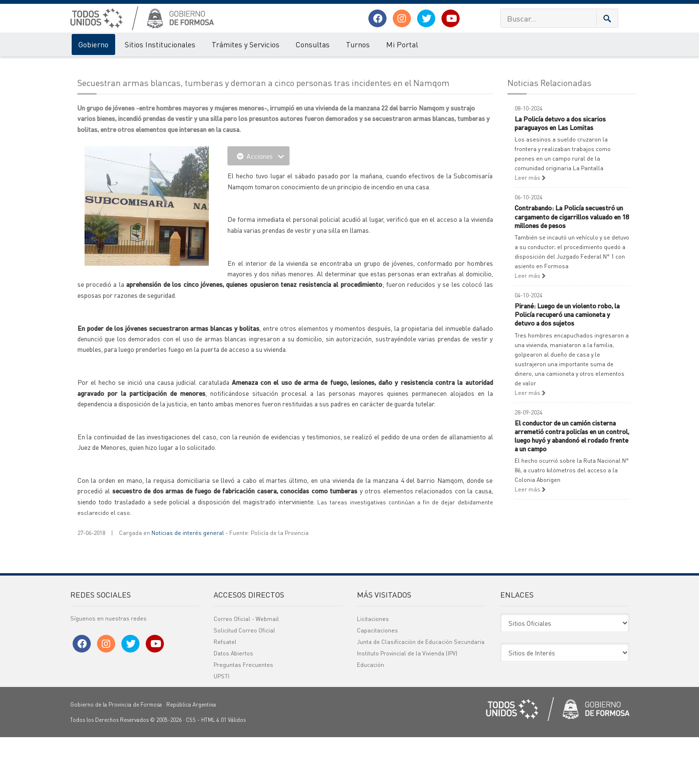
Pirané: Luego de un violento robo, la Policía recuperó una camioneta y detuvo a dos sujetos (567, 361)
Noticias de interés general (188, 580)
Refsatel (225, 689)
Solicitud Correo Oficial (244, 677)
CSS (191, 767)
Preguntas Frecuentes (243, 712)
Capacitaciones (377, 677)
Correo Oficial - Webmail (246, 666)
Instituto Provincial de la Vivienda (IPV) (407, 700)
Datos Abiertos (233, 700)
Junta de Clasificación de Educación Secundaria (421, 689)
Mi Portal (402, 44)
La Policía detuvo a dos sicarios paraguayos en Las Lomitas (560, 170)
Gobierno (93, 44)
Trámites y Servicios (246, 44)
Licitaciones (373, 666)
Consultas (313, 44)
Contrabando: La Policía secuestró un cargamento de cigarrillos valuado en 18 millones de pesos (572, 263)
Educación (371, 712)
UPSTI (221, 723)
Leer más (530, 225)
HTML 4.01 (214, 767)
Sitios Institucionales (160, 44)
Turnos (358, 44)
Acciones (258, 203)
